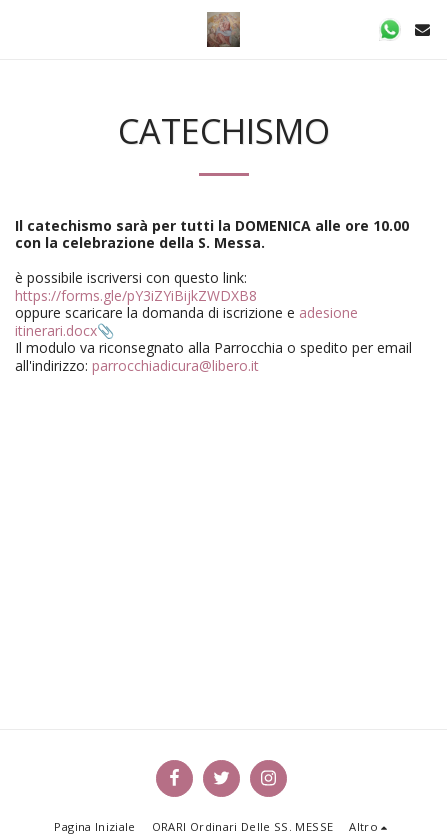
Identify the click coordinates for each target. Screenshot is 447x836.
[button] (22, 28)
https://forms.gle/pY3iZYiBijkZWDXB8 (136, 295)
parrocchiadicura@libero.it (175, 365)
